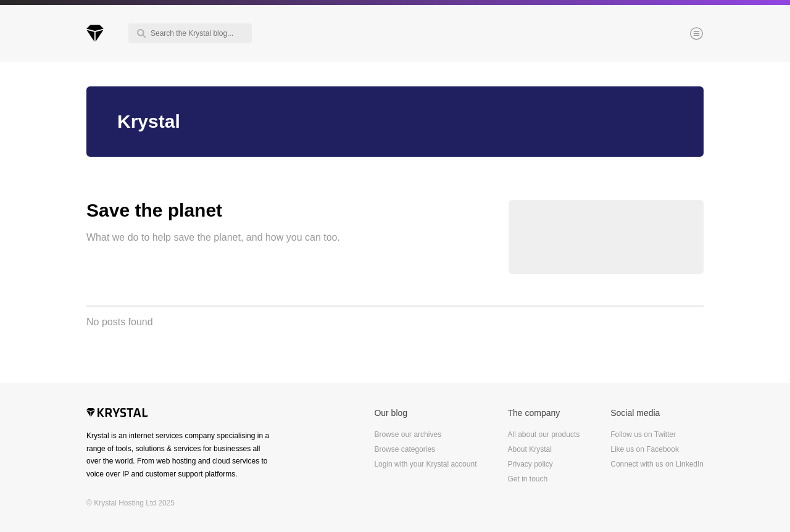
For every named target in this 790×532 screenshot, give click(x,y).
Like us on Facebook (645, 449)
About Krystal (529, 449)
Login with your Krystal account (425, 464)
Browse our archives (408, 434)
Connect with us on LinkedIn (657, 464)
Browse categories (405, 449)
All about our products (543, 434)
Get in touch (527, 479)
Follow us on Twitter (643, 434)
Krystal (117, 414)
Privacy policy (530, 464)
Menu (676, 35)
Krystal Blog (95, 33)
